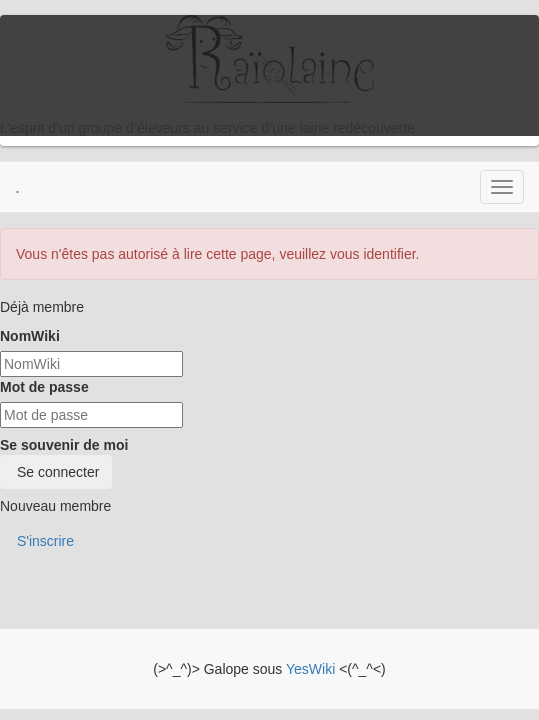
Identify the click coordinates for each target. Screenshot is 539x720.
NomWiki (30, 336)
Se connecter (56, 472)
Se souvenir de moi (64, 445)
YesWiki (310, 669)
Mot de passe (44, 387)
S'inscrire (43, 541)
